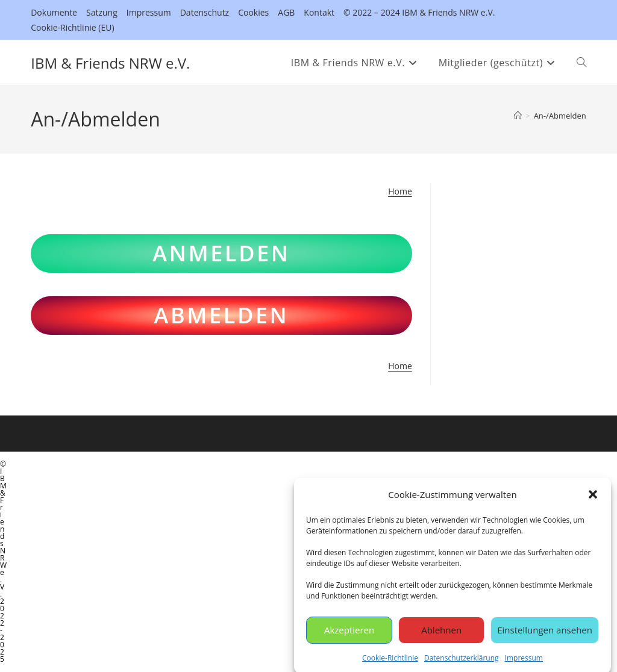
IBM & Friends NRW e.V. (110, 63)
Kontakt (319, 12)
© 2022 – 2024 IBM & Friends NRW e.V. (419, 12)
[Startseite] (518, 116)
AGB (286, 12)
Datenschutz (205, 12)
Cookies (253, 12)
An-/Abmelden (560, 116)
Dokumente (54, 12)
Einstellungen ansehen (545, 635)
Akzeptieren (349, 635)
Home (400, 191)
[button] (593, 500)
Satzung (102, 12)
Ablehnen (441, 635)
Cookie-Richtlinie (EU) (72, 27)
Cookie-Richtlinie (390, 663)
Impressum (524, 663)
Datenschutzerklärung (462, 663)
